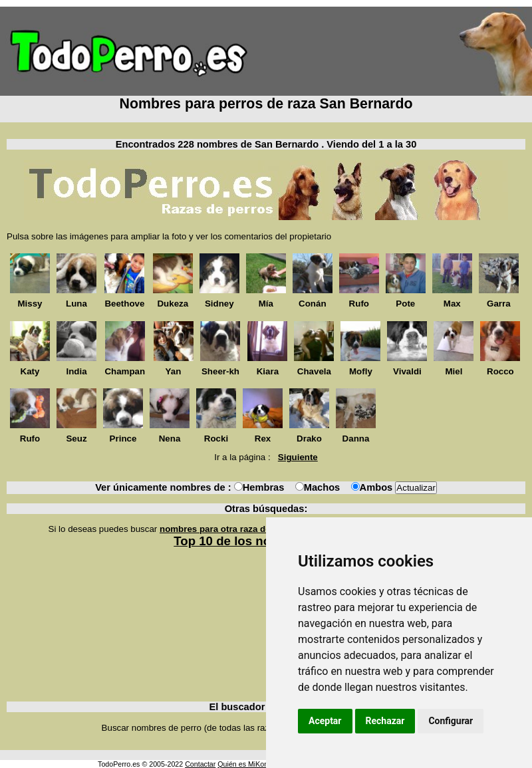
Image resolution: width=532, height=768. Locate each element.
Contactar (200, 764)
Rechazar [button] (385, 721)
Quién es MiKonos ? (249, 764)
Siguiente (298, 457)
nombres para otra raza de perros (230, 529)
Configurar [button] (451, 721)
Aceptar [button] (325, 721)
